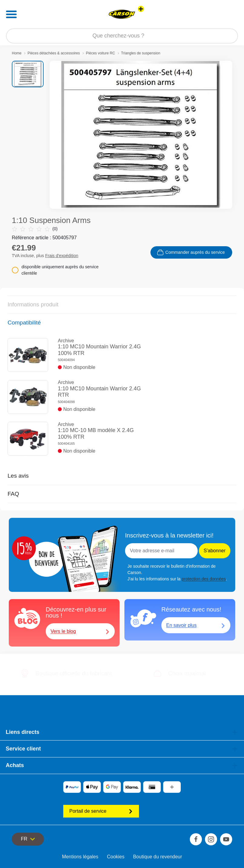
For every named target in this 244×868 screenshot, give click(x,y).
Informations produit (33, 304)
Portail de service (101, 811)
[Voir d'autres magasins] (141, 9)
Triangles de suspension (141, 53)
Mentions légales (80, 857)
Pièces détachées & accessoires (54, 53)
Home (17, 53)
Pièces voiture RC (101, 53)
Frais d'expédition (62, 256)
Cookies (116, 857)
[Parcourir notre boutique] (122, 36)
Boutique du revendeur (157, 857)
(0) (35, 229)
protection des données (204, 579)
